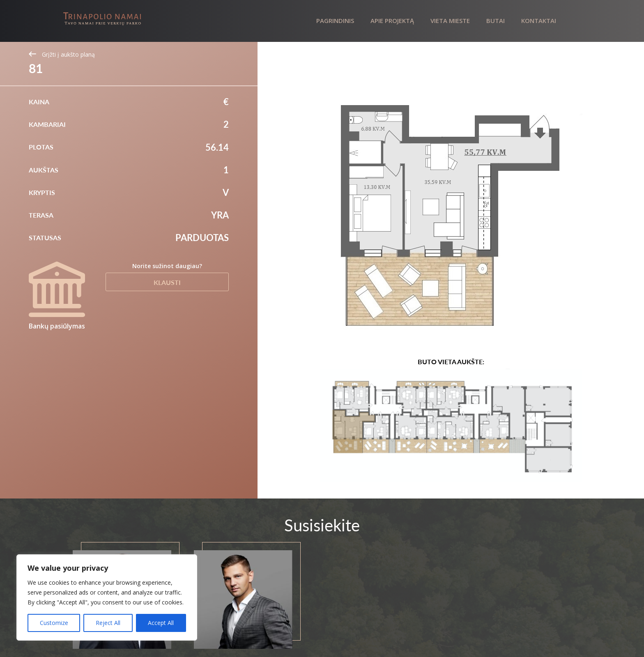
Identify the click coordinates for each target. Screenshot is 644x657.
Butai (496, 21)
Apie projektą (392, 21)
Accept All (161, 623)
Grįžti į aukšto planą (62, 54)
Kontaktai (539, 21)
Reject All (108, 623)
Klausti (167, 282)
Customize (54, 623)
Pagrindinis (335, 21)
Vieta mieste (450, 21)
